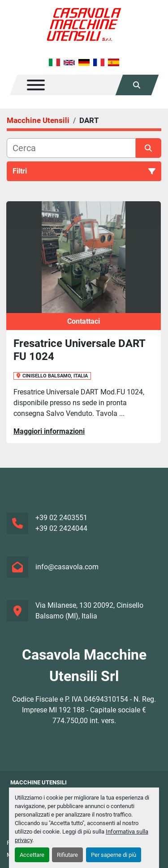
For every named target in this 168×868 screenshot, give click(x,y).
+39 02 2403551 (61, 518)
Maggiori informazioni (49, 431)
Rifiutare (67, 855)
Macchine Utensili (39, 782)
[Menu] (36, 85)
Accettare (32, 855)
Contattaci (84, 321)
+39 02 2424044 (61, 528)
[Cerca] (71, 148)
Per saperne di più (114, 855)
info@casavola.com (67, 567)
